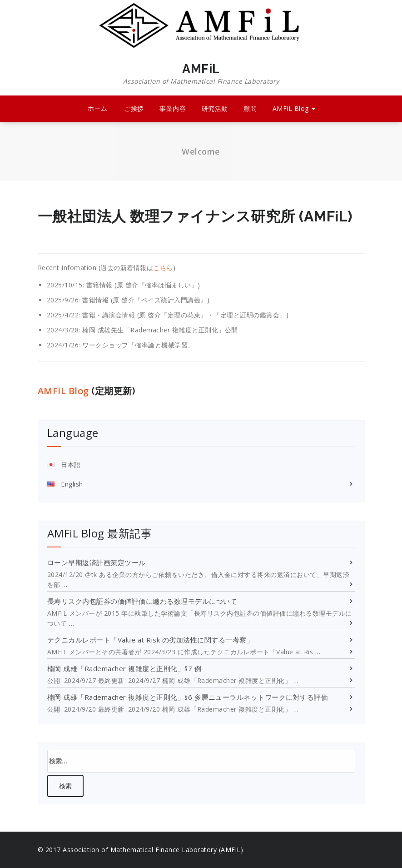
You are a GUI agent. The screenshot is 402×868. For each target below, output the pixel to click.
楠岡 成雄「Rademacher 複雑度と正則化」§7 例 (124, 668)
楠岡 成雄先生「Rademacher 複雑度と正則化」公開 (160, 330)
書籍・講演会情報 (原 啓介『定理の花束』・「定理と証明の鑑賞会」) (185, 315)
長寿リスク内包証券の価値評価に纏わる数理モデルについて (142, 601)
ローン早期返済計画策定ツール (97, 562)
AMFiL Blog (294, 108)
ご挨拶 (134, 108)
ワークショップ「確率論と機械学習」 (138, 345)
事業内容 (173, 108)
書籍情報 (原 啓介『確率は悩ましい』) (143, 285)
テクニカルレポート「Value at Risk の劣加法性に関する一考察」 (151, 640)
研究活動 (215, 108)
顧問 (250, 108)
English (72, 484)
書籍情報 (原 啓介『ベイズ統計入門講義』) (146, 300)
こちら (163, 268)
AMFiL (201, 74)
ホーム (98, 108)
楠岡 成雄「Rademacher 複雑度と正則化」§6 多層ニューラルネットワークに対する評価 (188, 697)
